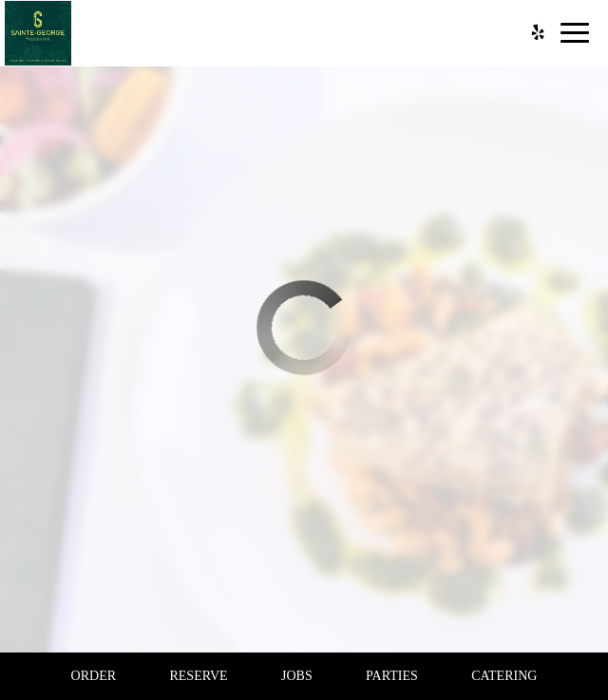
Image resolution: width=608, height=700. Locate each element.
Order (94, 676)
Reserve (198, 676)
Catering (504, 676)
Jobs (297, 676)
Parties (392, 676)
